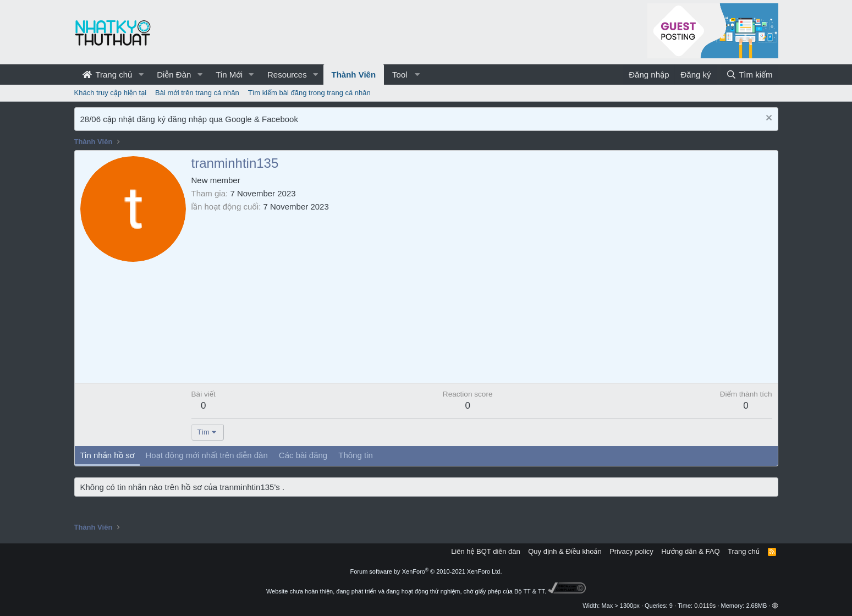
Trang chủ (108, 75)
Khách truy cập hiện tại (111, 93)
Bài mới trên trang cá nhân (197, 93)
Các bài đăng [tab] (303, 455)
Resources (287, 75)
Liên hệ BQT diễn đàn (486, 551)
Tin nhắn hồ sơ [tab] (108, 455)
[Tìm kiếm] (749, 75)
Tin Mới (229, 75)
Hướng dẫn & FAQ (690, 551)
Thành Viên (354, 75)
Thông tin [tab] (356, 455)
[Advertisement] (482, 295)
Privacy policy (631, 551)
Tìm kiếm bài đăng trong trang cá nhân (309, 93)
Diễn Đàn (174, 75)
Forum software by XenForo (426, 571)
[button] (141, 75)
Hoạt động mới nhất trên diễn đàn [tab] (206, 455)
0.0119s (705, 606)
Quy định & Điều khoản (565, 551)
